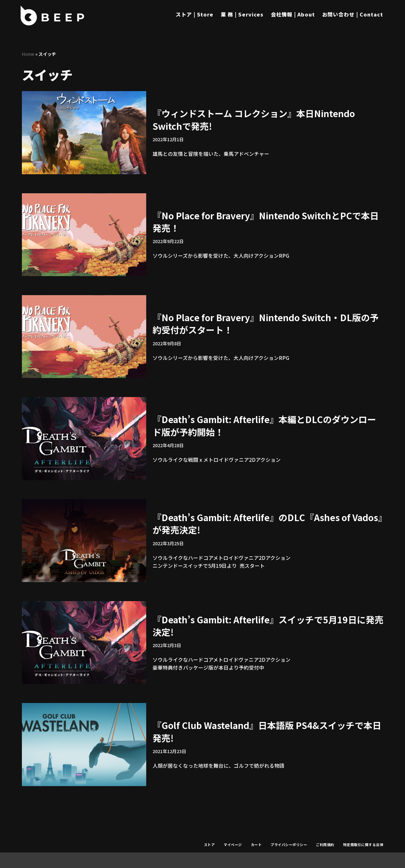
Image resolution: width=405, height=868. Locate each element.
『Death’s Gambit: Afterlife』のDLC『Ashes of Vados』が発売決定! (268, 523)
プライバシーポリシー (289, 845)
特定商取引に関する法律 (363, 845)
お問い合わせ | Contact (353, 14)
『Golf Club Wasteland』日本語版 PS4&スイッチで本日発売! (267, 731)
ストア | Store (195, 14)
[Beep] (52, 16)
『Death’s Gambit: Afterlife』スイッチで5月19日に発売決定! (268, 625)
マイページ (233, 845)
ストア (209, 845)
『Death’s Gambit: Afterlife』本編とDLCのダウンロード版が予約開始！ (264, 425)
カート (256, 845)
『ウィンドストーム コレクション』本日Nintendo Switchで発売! (254, 119)
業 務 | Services (242, 14)
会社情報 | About (293, 14)
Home (28, 54)
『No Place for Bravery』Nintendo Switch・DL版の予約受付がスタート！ (266, 324)
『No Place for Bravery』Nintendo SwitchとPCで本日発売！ (266, 222)
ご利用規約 (325, 845)
